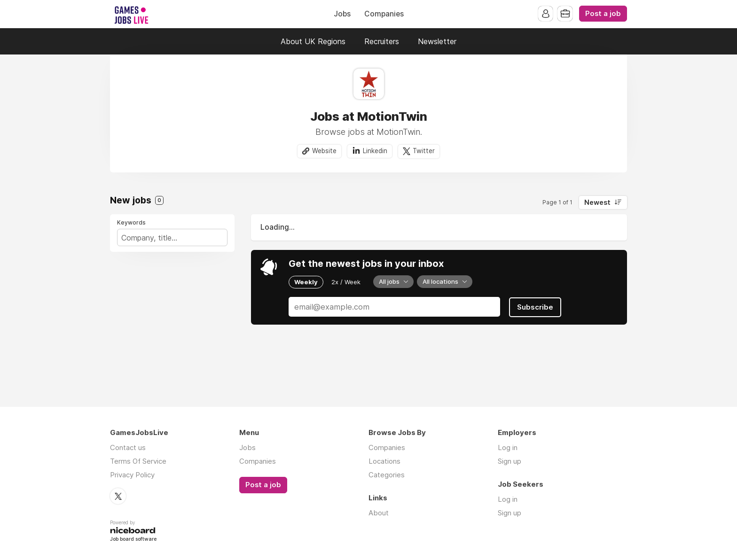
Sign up (510, 461)
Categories (387, 475)
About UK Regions (313, 41)
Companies (384, 14)
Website (324, 151)
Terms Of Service (138, 461)
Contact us (128, 447)
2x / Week (346, 282)
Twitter (424, 151)
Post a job (603, 14)
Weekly (306, 282)
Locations (384, 461)
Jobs (342, 14)
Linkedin (375, 151)
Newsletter (437, 41)
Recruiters (382, 41)
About (379, 513)
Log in (508, 447)
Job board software (133, 539)
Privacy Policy (132, 475)
